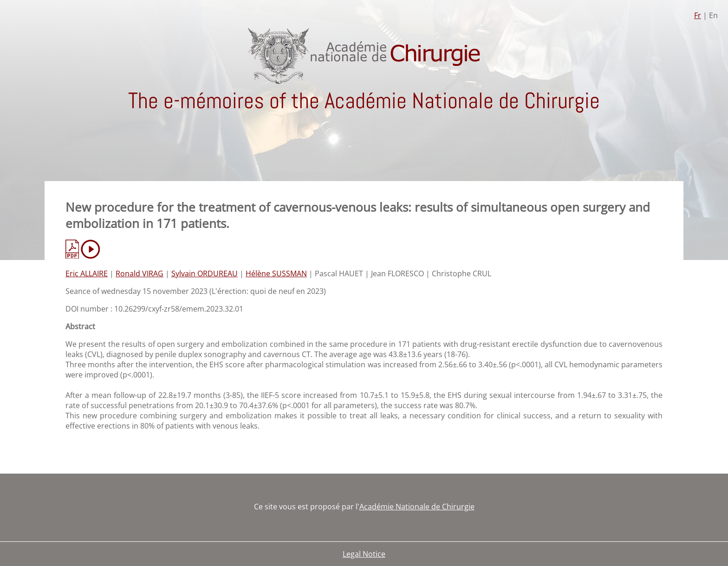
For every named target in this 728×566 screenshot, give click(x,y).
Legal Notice (364, 554)
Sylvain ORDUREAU (205, 273)
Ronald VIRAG (140, 273)
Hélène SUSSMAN (276, 273)
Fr (698, 15)
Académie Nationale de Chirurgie (417, 507)
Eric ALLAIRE (87, 273)
